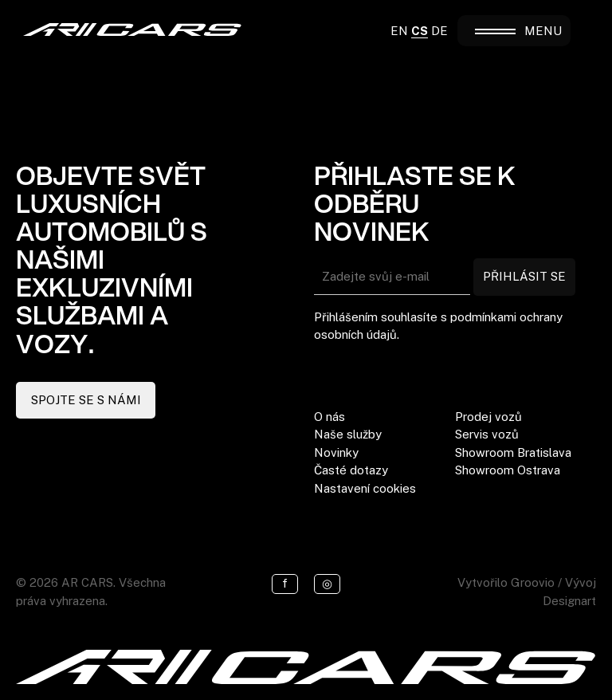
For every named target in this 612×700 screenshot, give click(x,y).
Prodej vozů (488, 417)
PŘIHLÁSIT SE (524, 276)
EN (399, 31)
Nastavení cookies (365, 488)
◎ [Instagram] (327, 583)
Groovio (533, 582)
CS (420, 31)
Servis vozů (487, 434)
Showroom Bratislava (513, 452)
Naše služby (348, 434)
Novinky (336, 452)
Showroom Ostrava (508, 470)
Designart (569, 601)
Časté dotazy (351, 470)
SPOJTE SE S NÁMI (86, 400)
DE (439, 31)
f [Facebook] (285, 583)
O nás (330, 417)
